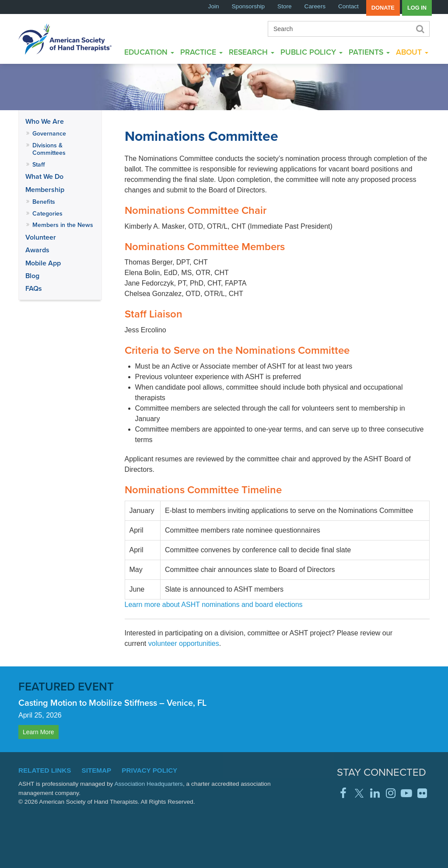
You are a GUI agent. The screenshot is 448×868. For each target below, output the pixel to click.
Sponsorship (248, 6)
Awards (37, 250)
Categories (47, 213)
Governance (49, 133)
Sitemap (97, 770)
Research (252, 52)
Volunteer (41, 237)
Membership (45, 190)
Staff (39, 164)
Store (285, 6)
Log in (417, 8)
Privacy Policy (149, 770)
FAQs (34, 288)
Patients (369, 52)
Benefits (44, 202)
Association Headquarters (149, 784)
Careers (315, 6)
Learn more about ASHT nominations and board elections (214, 605)
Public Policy (311, 52)
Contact (348, 6)
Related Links (45, 770)
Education (149, 52)
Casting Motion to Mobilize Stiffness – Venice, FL (112, 702)
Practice (201, 52)
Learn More (38, 732)
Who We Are (45, 121)
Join (214, 6)
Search (420, 29)
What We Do (44, 176)
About (412, 52)
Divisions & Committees (49, 149)
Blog (32, 276)
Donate (383, 8)
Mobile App (43, 263)
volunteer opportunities (184, 643)
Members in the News (63, 225)
